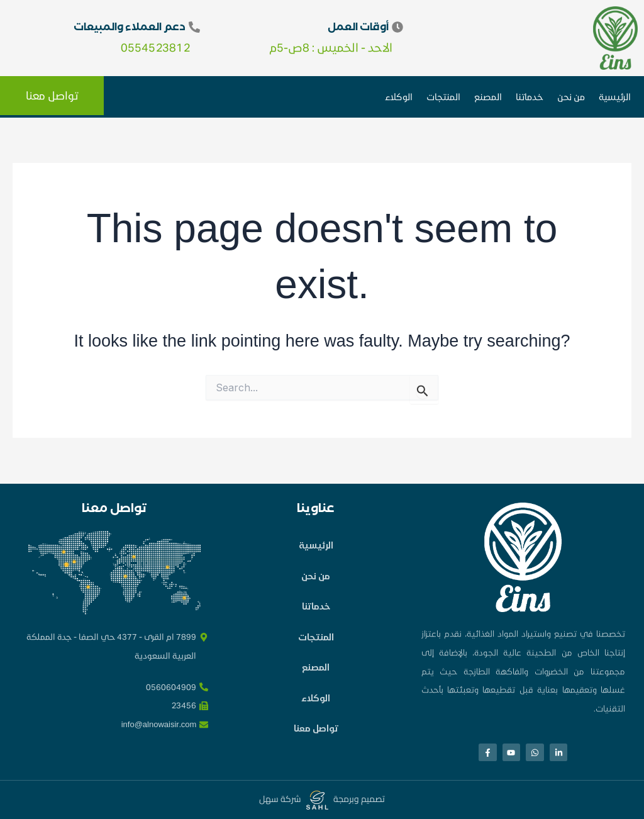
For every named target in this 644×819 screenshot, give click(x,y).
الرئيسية (615, 97)
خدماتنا (530, 97)
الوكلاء (399, 97)
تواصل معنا (316, 743)
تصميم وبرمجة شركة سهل (322, 799)
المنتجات (443, 97)
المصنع (488, 97)
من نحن (571, 97)
